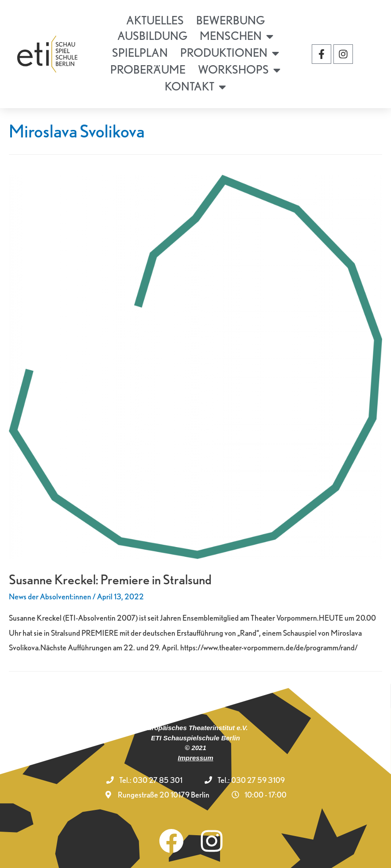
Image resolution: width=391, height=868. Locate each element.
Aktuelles (155, 20)
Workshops (239, 70)
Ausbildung (152, 36)
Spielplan (140, 53)
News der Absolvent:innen (50, 596)
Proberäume (148, 69)
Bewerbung (230, 20)
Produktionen (230, 53)
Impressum (195, 758)
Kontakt (195, 87)
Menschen (236, 36)
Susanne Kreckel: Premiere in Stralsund (110, 579)
